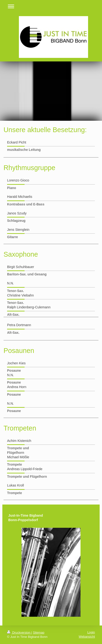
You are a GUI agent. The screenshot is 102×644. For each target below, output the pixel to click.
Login (91, 632)
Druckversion (19, 632)
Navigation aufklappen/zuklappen (51, 6)
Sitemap (38, 632)
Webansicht (87, 637)
